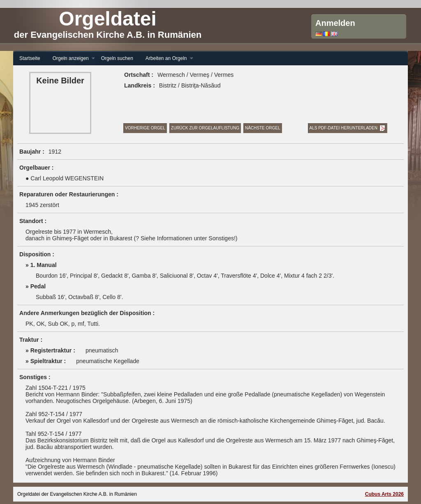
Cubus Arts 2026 (384, 494)
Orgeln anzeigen (71, 59)
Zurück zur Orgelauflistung (205, 128)
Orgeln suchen (117, 58)
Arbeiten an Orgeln (166, 59)
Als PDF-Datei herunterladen (344, 128)
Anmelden (335, 23)
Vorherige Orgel (145, 128)
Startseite (30, 58)
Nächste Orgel (263, 128)
